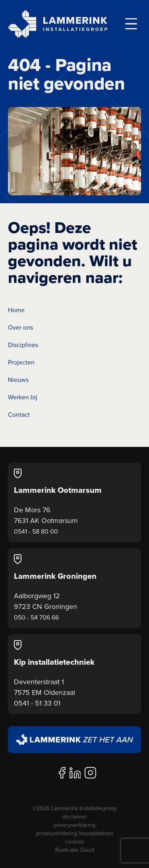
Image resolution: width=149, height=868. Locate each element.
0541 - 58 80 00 (36, 531)
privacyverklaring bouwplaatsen (74, 833)
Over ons (20, 327)
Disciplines (23, 345)
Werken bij (23, 397)
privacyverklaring (74, 825)
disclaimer (75, 816)
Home (16, 310)
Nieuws (18, 380)
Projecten (21, 362)
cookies (75, 841)
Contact (19, 414)
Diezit (87, 850)
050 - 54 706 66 (36, 617)
